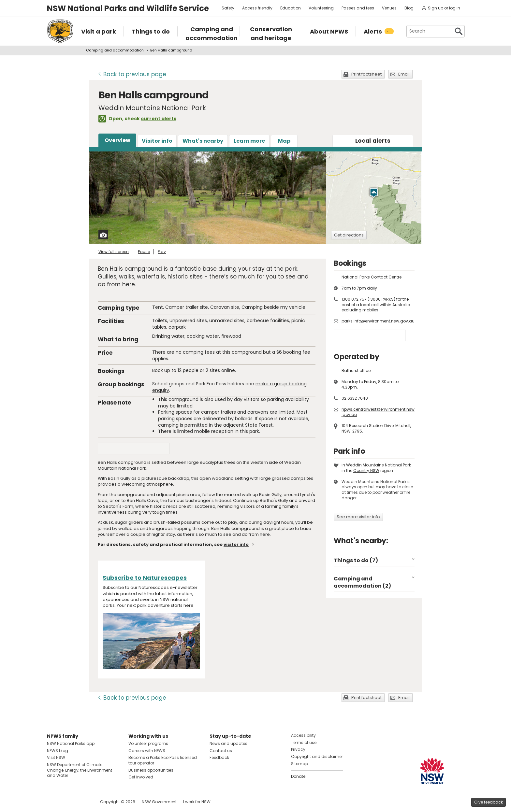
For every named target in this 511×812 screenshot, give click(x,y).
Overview (117, 140)
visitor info (236, 544)
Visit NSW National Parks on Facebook (53, 802)
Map (284, 141)
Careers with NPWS (147, 751)
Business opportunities (151, 770)
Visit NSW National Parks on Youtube (81, 802)
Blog (409, 8)
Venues (389, 8)
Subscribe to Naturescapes (145, 578)
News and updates (228, 743)
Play (162, 252)
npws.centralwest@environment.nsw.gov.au (378, 412)
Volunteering (321, 8)
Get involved (141, 777)
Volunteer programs (148, 743)
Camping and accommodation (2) (362, 582)
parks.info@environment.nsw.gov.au (378, 321)
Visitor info (157, 141)
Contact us (221, 751)
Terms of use (304, 742)
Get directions (349, 235)
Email (404, 74)
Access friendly (257, 8)
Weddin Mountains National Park (379, 465)
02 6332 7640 (355, 398)
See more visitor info (358, 517)
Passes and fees (358, 8)
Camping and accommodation (115, 50)
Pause (144, 252)
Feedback (219, 757)
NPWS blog (58, 751)
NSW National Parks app (71, 743)
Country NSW (366, 470)
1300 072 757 (354, 299)
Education (291, 8)
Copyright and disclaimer (317, 756)
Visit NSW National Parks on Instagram (67, 802)
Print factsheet (366, 74)
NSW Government (159, 802)
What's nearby (203, 141)
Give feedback (489, 802)
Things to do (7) (356, 560)
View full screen (114, 252)
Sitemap (299, 764)
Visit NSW (56, 757)
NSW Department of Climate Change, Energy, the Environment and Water (80, 770)
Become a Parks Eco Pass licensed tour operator (163, 760)
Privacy (298, 749)
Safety (228, 8)
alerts (373, 141)
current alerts (159, 119)
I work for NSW (197, 802)
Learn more (249, 141)
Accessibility (303, 735)
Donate (298, 776)
